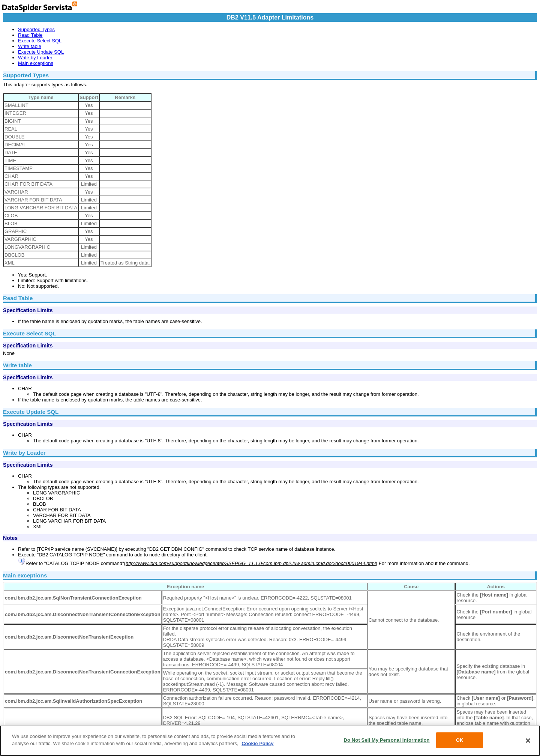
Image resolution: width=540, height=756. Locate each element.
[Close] (528, 741)
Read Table (30, 35)
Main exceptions (36, 63)
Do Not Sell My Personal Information (386, 740)
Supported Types (36, 29)
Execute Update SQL (41, 52)
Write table (30, 46)
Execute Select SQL (40, 41)
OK (460, 740)
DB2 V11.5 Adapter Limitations (270, 17)
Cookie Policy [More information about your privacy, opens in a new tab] (257, 743)
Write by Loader (35, 58)
